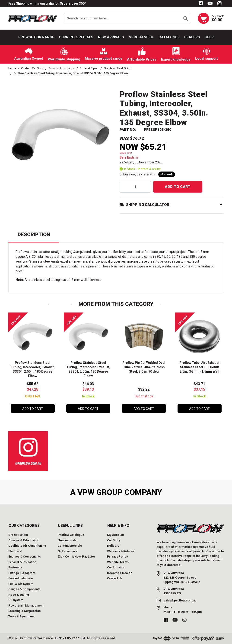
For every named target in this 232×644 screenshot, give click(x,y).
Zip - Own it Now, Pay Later (76, 557)
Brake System (18, 535)
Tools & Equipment (21, 616)
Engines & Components (25, 557)
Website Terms (118, 562)
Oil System (16, 600)
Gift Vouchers (67, 551)
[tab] (34, 237)
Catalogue (169, 37)
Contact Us (115, 578)
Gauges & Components (24, 589)
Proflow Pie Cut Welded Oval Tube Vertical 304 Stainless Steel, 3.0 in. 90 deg (144, 367)
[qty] (135, 187)
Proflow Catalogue (71, 535)
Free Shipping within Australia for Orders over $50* (47, 3)
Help (209, 37)
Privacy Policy (117, 557)
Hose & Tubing (19, 595)
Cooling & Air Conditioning (27, 546)
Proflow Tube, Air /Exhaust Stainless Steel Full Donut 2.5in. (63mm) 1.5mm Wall (199, 367)
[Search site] (185, 18)
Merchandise (141, 37)
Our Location (116, 567)
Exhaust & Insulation (22, 562)
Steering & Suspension (24, 611)
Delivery (113, 546)
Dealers (192, 37)
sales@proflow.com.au (180, 600)
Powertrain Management (26, 606)
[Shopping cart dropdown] (211, 18)
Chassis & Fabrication (24, 540)
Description (34, 235)
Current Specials (76, 37)
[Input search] (122, 18)
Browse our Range (36, 37)
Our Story (114, 540)
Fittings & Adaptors (22, 573)
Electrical (15, 551)
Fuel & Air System (21, 584)
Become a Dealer (119, 573)
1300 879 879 (172, 593)
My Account (115, 535)
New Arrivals (111, 37)
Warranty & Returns (121, 551)
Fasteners (15, 567)
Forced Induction (21, 578)
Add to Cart (178, 187)
